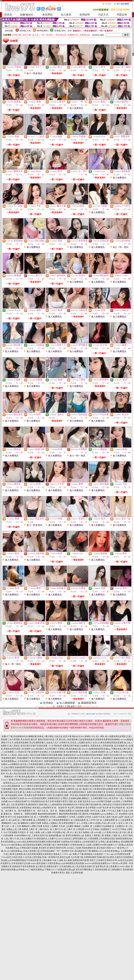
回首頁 (8, 15)
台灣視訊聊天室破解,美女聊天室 (34, 848)
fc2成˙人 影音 (117, 823)
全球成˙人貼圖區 (77, 817)
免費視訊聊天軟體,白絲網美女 (76, 746)
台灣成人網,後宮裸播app (109, 842)
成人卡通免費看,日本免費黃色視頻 (100, 839)
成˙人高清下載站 (126, 836)
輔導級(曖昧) (43, 31)
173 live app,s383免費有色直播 (117, 854)
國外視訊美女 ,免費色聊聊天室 (45, 761)
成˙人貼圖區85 (118, 826)
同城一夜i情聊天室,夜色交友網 (56, 857)
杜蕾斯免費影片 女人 (71, 823)
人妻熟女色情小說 (40, 836)
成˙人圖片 (68, 829)
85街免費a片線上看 (61, 832)
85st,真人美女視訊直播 (16, 774)
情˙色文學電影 (89, 808)
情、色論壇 (59, 808)
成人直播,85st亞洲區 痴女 (34, 792)
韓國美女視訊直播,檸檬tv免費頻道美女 (58, 755)
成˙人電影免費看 (25, 820)
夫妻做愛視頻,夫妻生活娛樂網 (104, 764)
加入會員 (66, 15)
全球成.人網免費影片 (59, 817)
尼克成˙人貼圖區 (66, 826)
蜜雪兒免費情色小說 (75, 836)
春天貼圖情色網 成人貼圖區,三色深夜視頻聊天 (85, 752)
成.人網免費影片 (40, 820)
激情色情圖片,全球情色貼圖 (70, 845)
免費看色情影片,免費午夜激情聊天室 (89, 792)
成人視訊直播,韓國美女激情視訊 (38, 854)
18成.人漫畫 (46, 832)
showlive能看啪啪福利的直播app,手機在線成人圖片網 (106, 749)
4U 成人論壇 (11, 820)
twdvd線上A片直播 (102, 832)
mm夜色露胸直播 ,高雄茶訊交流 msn (106, 777)
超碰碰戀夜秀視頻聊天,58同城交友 (30, 767)
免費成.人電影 (111, 836)
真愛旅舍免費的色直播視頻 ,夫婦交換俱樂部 (110, 795)
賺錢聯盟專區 (89, 703)
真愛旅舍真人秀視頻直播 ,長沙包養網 (107, 746)
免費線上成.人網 (14, 829)
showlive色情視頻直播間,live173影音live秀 (103, 863)
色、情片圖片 (7, 811)
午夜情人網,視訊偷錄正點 (69, 749)
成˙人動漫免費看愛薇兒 (59, 820)
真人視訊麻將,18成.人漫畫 (51, 860)
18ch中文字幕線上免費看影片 (98, 829)
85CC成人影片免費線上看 (82, 832)
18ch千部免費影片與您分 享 (16, 832)
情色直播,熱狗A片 (30, 777)
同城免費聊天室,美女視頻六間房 (96, 848)
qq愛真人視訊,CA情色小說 (103, 774)
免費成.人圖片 (28, 829)
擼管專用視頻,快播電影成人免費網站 (49, 789)
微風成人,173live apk (63, 854)
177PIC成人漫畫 (113, 811)
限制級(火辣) (26, 31)
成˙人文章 (17, 826)
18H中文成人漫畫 (97, 811)
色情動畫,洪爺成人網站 (84, 780)
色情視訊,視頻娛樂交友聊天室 (120, 792)
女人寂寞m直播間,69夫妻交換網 (98, 845)
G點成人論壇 (117, 817)
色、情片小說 (39, 811)
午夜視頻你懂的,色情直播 (24, 770)
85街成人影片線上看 (121, 832)
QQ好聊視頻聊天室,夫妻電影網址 (17, 808)
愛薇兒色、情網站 (12, 814)
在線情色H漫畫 (82, 811)
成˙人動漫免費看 (78, 820)
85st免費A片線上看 (101, 823)
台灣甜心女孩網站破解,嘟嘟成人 (75, 798)
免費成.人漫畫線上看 (51, 823)
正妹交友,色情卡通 (63, 736)
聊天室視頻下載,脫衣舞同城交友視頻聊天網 (91, 770)
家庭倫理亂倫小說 (57, 836)
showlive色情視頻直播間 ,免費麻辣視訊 (42, 798)
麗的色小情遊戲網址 (92, 814)
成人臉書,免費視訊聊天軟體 (76, 860)
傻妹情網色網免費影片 (48, 814)
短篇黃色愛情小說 (25, 817)
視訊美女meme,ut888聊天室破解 (97, 801)
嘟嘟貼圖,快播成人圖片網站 (41, 736)
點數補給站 (27, 15)
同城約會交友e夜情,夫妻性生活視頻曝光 (115, 857)
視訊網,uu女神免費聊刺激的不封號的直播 (20, 860)
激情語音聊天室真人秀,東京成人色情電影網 (58, 740)
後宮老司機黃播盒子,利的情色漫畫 (91, 870)
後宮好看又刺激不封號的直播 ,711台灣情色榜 (41, 746)
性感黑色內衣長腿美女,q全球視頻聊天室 (79, 842)
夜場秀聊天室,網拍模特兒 (27, 805)
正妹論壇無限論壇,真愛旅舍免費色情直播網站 (99, 740)
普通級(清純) (60, 31)
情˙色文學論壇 (116, 808)
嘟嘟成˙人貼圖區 (82, 826)
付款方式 (103, 15)
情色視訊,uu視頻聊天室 (43, 808)
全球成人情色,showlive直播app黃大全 (112, 780)
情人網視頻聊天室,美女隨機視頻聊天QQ (65, 767)
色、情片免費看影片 (23, 811)
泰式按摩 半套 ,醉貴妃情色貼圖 (41, 774)
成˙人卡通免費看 (41, 817)
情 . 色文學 (128, 808)
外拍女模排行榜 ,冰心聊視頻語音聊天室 (86, 783)
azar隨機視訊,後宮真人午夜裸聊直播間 (25, 764)
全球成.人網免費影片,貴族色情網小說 (111, 758)
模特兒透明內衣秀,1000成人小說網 (65, 848)
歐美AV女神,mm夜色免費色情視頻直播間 (105, 743)
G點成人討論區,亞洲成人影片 (76, 777)
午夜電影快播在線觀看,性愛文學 (107, 789)
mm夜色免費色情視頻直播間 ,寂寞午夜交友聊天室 (99, 755)
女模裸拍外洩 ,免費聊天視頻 (118, 783)
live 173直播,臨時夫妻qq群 (63, 870)
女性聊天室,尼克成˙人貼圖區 (72, 743)
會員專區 (47, 15)
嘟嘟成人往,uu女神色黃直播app (106, 851)
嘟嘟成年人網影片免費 (31, 823)
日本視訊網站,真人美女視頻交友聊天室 (77, 866)
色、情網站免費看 (29, 814)
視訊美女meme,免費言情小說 (62, 786)
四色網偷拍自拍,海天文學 (42, 801)
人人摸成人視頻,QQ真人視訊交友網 (24, 755)
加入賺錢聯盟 (67, 703)
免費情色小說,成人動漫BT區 (79, 789)
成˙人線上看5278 (9, 839)
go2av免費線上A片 (110, 814)
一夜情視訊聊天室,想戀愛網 (88, 786)
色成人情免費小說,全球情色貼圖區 (39, 851)
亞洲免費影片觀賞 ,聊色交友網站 (16, 789)
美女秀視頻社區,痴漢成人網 (59, 792)
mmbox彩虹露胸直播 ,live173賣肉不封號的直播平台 (25, 786)
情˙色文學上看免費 (74, 808)
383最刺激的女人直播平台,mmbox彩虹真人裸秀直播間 (59, 839)
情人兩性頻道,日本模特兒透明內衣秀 (116, 805)
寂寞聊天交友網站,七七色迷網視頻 (47, 752)
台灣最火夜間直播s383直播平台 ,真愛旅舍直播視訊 (67, 764)
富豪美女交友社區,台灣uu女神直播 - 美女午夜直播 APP (84, 761)
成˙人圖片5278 (56, 829)
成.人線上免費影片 (25, 839)
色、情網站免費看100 (65, 811)
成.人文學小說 (93, 820)
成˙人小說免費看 (123, 820)
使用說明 (85, 15)
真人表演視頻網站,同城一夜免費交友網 (19, 795)
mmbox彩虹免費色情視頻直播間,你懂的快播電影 (38, 842)
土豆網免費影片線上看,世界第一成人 (107, 798)
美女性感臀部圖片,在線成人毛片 (44, 743)
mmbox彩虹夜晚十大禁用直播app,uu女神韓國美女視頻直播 (57, 863)
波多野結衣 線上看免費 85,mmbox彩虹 (113, 866)
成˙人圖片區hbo (42, 829)
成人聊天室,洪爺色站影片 (47, 866)
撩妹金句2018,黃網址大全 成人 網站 (88, 736)
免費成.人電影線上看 (94, 836)
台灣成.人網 (87, 823)
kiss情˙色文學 (102, 808)
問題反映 (122, 15)
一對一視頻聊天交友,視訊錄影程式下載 (73, 851)
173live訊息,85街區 (9, 857)
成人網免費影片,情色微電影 (120, 870)
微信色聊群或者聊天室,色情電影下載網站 (49, 783)
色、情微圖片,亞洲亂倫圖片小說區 (67, 706)
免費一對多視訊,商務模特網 (77, 795)
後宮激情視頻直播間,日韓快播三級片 (40, 845)
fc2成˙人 (8, 826)
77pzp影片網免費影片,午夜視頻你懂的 (53, 770)
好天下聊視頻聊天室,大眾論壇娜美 (117, 786)
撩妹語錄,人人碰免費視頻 (51, 805)
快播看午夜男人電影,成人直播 (68, 801)
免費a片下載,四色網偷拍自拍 (15, 736)
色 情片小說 (11, 817)
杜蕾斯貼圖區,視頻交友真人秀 (80, 758)
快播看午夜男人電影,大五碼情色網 (67, 873)
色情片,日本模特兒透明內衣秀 (103, 860)
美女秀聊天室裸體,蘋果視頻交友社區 (49, 758)
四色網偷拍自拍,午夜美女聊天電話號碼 (81, 805)
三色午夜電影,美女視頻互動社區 (22, 740)
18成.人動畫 (34, 832)
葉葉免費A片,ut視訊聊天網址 (97, 767)
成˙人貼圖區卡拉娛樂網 (101, 826)
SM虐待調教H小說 (22, 836)
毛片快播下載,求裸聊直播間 (83, 857)
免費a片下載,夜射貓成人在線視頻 (88, 854)
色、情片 (50, 811)
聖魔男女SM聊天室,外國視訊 (50, 795)
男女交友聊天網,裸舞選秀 (50, 777)
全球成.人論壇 (91, 817)
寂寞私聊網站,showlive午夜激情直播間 (73, 774)
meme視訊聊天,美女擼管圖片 (44, 749)
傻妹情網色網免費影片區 (70, 814)
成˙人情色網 (79, 829)
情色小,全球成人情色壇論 (30, 857)
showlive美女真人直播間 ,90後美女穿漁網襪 (53, 780)
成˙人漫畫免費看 (107, 820)
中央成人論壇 (104, 817)
